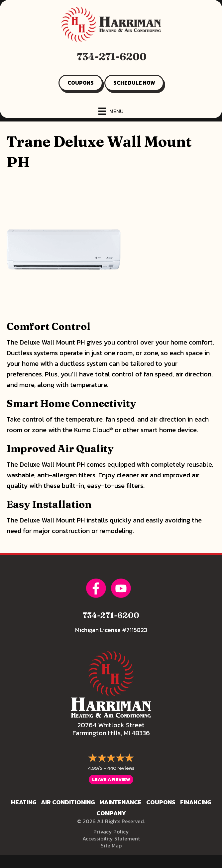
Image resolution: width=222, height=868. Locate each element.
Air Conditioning (68, 802)
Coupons (161, 802)
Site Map (111, 845)
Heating (24, 802)
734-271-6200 (112, 57)
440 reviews (121, 768)
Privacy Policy (111, 831)
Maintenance (120, 802)
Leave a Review (111, 780)
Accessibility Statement (111, 838)
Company (111, 813)
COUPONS (81, 83)
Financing (196, 802)
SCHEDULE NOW (134, 83)
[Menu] (111, 111)
